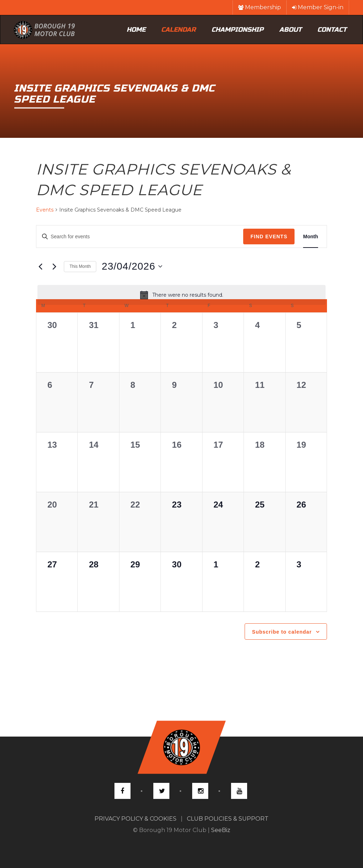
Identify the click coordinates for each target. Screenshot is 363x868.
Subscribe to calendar (282, 632)
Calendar (178, 30)
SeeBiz (221, 830)
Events (45, 210)
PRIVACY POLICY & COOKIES (136, 819)
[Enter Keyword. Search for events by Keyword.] (137, 237)
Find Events (269, 237)
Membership (260, 7)
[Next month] (54, 266)
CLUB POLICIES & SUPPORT (228, 819)
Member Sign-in (318, 7)
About (290, 30)
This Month (80, 266)
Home (136, 30)
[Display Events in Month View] (311, 237)
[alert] (181, 295)
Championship (237, 30)
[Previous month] (40, 266)
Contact (332, 30)
